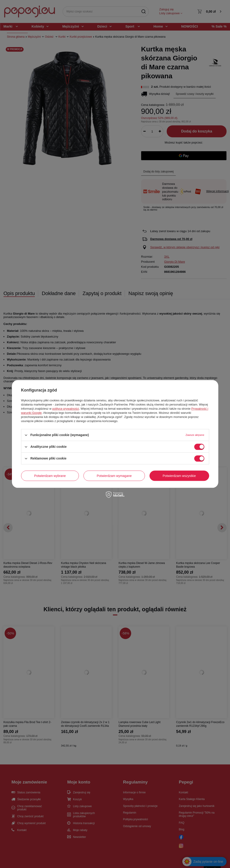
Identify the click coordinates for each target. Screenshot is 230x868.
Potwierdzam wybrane (50, 476)
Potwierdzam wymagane (114, 476)
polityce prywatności (66, 409)
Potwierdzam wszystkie (179, 476)
